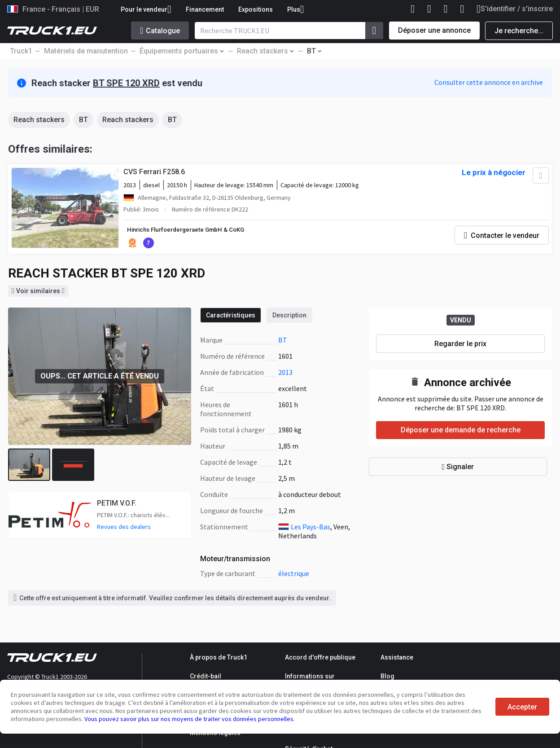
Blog (387, 676)
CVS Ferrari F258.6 (155, 174)
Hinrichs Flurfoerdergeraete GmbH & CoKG (192, 232)
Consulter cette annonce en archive (489, 82)
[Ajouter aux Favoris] (538, 178)
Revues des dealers (124, 528)
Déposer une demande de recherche (461, 432)
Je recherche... (519, 31)
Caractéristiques (231, 317)
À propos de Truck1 (219, 657)
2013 (285, 374)
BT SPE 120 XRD (126, 83)
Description (289, 317)
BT (83, 120)
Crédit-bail (206, 676)
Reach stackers (39, 120)
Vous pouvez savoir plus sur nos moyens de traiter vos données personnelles (189, 719)
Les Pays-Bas (311, 528)
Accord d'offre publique (320, 657)
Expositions (256, 9)
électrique (294, 575)
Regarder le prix (460, 345)
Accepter (522, 707)
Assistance (397, 657)
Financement (205, 9)
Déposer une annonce (434, 30)
